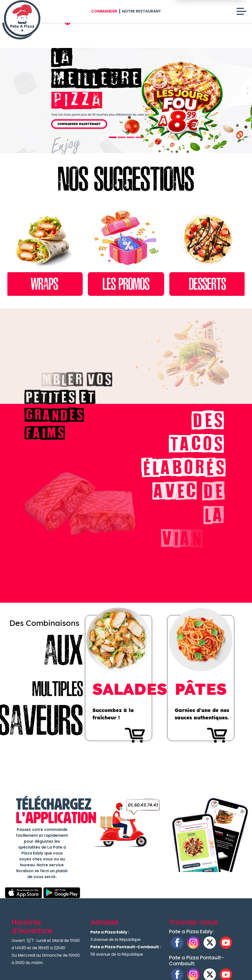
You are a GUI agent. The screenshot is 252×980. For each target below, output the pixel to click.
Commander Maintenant (79, 124)
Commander (104, 11)
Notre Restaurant (142, 11)
